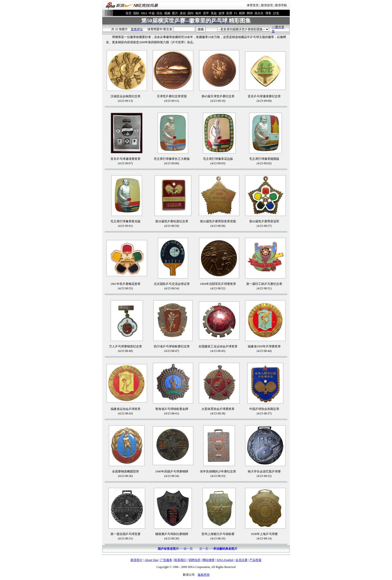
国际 (136, 13)
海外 (198, 13)
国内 (190, 13)
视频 (167, 13)
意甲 (206, 13)
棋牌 (242, 13)
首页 (128, 13)
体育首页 (253, 5)
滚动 (183, 13)
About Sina (151, 560)
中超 (152, 13)
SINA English (225, 560)
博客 (268, 13)
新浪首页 (267, 5)
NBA (144, 13)
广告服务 (166, 560)
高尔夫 (259, 13)
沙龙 (276, 13)
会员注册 (241, 560)
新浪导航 (281, 5)
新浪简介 (136, 560)
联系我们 (180, 560)
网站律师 (208, 560)
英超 (214, 13)
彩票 (229, 13)
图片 (175, 13)
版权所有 (204, 575)
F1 (236, 13)
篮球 (221, 13)
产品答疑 (255, 560)
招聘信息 (194, 560)
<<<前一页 (175, 549)
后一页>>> (218, 549)
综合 (159, 13)
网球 (250, 13)
